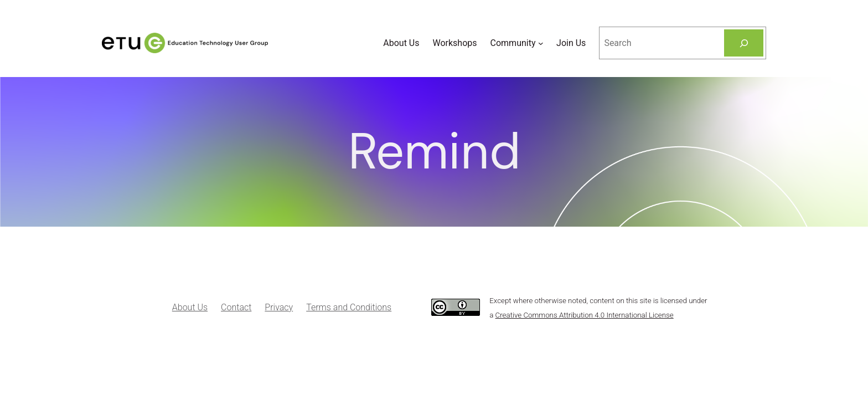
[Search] (744, 43)
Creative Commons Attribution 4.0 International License (585, 315)
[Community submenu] (541, 43)
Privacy (279, 307)
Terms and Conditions (349, 307)
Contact (236, 307)
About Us (190, 307)
